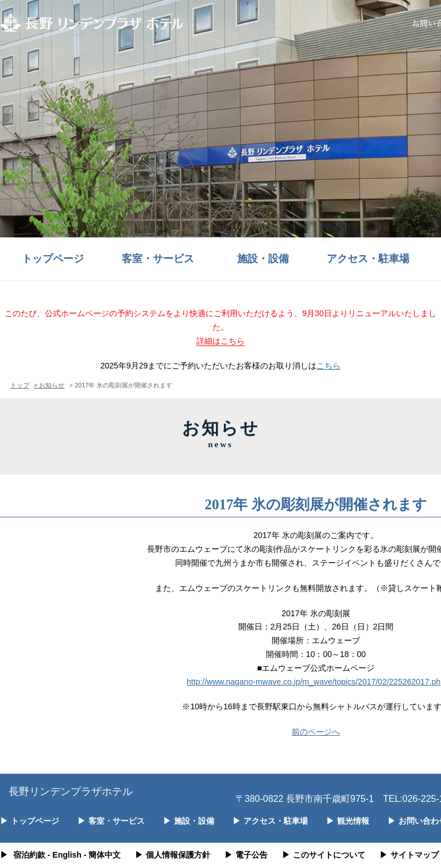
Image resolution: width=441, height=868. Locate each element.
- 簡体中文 (102, 855)
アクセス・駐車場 (368, 259)
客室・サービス (158, 259)
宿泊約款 (29, 855)
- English (65, 855)
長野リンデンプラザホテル (71, 792)
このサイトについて (324, 855)
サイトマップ (409, 855)
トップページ (53, 259)
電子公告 (246, 855)
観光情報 (348, 821)
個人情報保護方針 (173, 855)
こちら (328, 366)
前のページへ (316, 732)
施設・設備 (263, 259)
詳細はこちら (220, 341)
